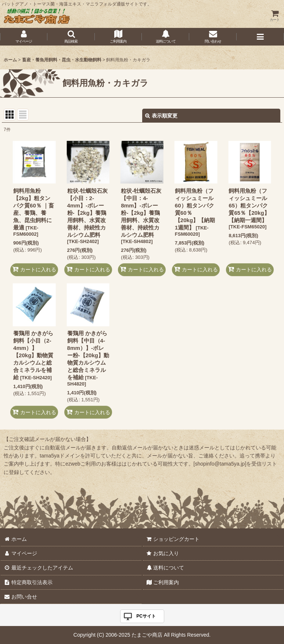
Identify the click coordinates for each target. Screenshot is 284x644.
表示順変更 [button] (161, 116)
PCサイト (146, 616)
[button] (71, 37)
